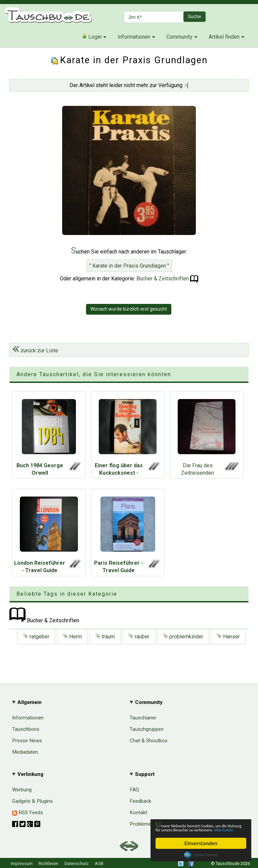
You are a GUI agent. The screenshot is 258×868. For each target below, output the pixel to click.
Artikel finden (224, 37)
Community (179, 37)
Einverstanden (201, 843)
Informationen (134, 37)
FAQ (134, 790)
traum (105, 637)
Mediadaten (25, 752)
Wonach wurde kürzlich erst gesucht (129, 309)
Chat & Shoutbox (149, 741)
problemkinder (183, 637)
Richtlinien (49, 863)
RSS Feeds (28, 813)
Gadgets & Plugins (32, 801)
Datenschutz (77, 863)
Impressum (22, 863)
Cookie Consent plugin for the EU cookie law (201, 855)
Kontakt (138, 813)
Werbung (22, 790)
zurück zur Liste (35, 350)
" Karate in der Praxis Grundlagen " (129, 266)
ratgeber (36, 637)
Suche (195, 16)
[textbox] (154, 17)
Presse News (27, 741)
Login (92, 37)
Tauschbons (26, 729)
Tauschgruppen (147, 729)
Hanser (228, 637)
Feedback (140, 801)
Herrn (72, 637)
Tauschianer (143, 718)
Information (198, 829)
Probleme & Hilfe (149, 824)
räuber (139, 637)
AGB (99, 863)
